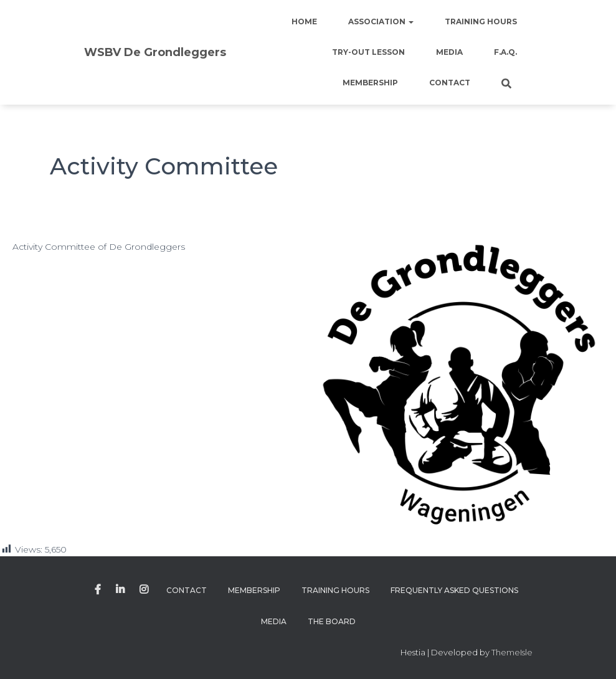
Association (381, 21)
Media (449, 52)
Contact (450, 83)
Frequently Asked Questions (454, 590)
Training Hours (481, 21)
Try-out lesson (368, 52)
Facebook (98, 590)
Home (304, 21)
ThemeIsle (512, 652)
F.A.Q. (505, 52)
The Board (332, 621)
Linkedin (120, 590)
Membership (370, 83)
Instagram (144, 590)
